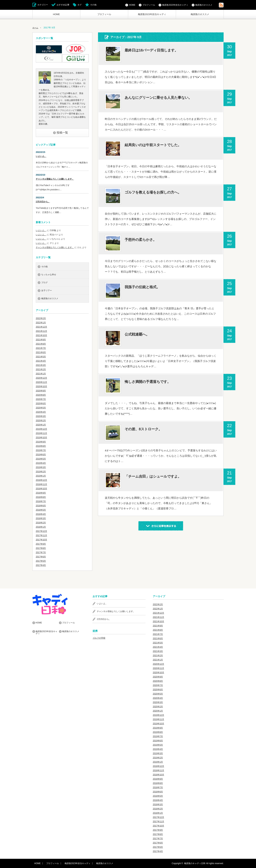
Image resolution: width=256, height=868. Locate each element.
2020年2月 (41, 421)
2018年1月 (41, 527)
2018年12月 (41, 480)
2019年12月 (41, 429)
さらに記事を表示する (161, 526)
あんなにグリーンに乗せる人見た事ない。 (158, 98)
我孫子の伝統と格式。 (142, 287)
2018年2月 (41, 523)
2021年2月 (41, 369)
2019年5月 (41, 459)
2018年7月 (41, 501)
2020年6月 (41, 403)
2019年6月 (41, 455)
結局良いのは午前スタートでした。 (153, 145)
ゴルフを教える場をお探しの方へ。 (153, 192)
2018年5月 (41, 510)
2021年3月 (41, 365)
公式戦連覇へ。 (137, 334)
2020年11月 (41, 382)
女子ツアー (47, 291)
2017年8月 (41, 548)
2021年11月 (41, 331)
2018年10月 (41, 489)
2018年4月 (41, 514)
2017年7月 (41, 552)
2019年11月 (41, 433)
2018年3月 (41, 518)
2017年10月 (41, 540)
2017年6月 (41, 557)
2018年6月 (41, 506)
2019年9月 (41, 442)
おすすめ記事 (63, 5)
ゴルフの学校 (99, 638)
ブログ (44, 283)
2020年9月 (41, 391)
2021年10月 (41, 335)
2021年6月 (41, 352)
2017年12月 (41, 531)
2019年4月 (41, 463)
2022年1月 (41, 323)
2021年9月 (41, 340)
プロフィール (104, 14)
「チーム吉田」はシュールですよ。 (153, 476)
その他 (93, 5)
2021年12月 (41, 327)
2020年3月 (41, 416)
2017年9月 (41, 544)
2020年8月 (41, 395)
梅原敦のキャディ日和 (195, 863)
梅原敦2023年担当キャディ (152, 14)
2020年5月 (41, 408)
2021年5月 (41, 357)
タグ (79, 5)
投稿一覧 (62, 133)
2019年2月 (41, 472)
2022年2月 (41, 318)
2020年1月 (41, 425)
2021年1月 (41, 374)
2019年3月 (41, 467)
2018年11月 (41, 484)
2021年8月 (41, 344)
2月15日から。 (43, 202)
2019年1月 (41, 476)
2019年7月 (41, 450)
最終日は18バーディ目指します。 (151, 50)
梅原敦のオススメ (200, 14)
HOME (56, 14)
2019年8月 (41, 446)
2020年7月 (41, 399)
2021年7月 (41, 348)
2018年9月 (41, 493)
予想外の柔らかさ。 (141, 240)
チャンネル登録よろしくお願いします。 (55, 179)
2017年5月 (41, 561)
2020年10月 (41, 386)
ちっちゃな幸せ (49, 275)
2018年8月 (41, 497)
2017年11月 (41, 535)
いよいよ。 (41, 156)
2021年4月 (41, 361)
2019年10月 (41, 438)
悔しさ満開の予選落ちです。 (148, 382)
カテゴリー (43, 5)
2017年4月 (41, 565)
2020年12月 (41, 378)
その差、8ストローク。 (143, 429)
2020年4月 (41, 412)
